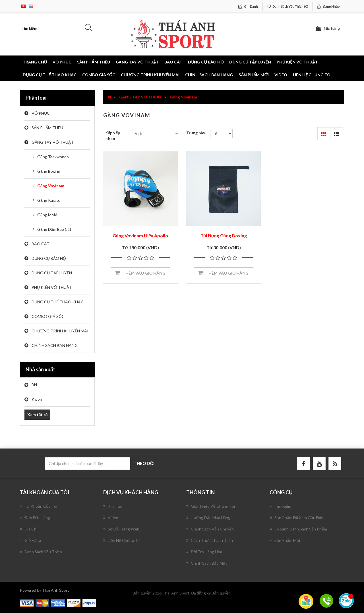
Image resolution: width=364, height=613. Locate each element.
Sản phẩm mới (254, 75)
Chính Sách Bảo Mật (207, 563)
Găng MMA (47, 215)
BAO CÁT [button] (173, 62)
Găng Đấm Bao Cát (54, 229)
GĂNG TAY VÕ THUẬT (53, 142)
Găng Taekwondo (53, 157)
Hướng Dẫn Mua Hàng (208, 518)
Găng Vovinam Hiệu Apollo (140, 235)
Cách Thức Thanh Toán (210, 540)
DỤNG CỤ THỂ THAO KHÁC (50, 75)
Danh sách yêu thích (41, 552)
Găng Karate (49, 200)
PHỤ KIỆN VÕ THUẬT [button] (297, 62)
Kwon (37, 399)
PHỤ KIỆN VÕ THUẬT (52, 287)
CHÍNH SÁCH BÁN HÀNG (209, 75)
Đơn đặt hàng (35, 518)
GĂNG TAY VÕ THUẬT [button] (137, 62)
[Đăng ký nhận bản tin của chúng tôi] (88, 463)
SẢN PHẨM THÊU (47, 128)
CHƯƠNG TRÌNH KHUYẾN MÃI (150, 75)
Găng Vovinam (51, 186)
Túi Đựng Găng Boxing (224, 235)
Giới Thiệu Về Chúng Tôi (211, 506)
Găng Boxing (49, 171)
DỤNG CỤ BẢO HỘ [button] (206, 62)
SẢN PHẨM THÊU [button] (94, 62)
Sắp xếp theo (113, 136)
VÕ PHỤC (41, 113)
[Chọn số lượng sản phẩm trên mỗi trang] (221, 133)
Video (281, 75)
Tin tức (113, 506)
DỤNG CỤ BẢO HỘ (49, 258)
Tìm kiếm (280, 506)
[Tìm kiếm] (57, 28)
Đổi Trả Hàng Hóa (204, 552)
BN (34, 385)
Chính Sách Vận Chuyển (210, 529)
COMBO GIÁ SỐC (99, 75)
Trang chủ (35, 62)
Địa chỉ (29, 529)
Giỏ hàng (30, 540)
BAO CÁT (41, 244)
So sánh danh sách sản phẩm (298, 529)
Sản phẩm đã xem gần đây (296, 518)
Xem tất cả (37, 415)
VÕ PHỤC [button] (62, 62)
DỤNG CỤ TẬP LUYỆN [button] (250, 62)
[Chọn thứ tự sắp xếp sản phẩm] (155, 133)
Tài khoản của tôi (39, 506)
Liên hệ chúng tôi (312, 75)
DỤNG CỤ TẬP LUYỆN (52, 273)
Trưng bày (196, 133)
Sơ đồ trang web (121, 529)
